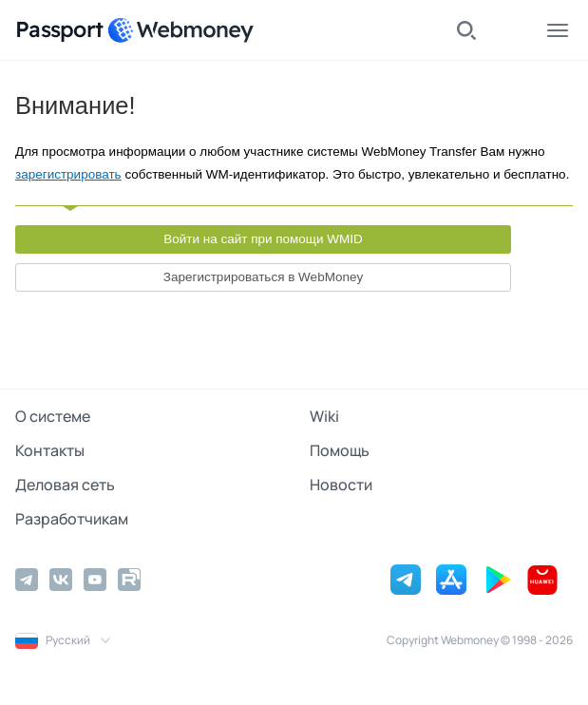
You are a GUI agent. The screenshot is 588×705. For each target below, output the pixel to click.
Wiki (324, 416)
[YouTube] (95, 580)
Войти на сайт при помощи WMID (263, 239)
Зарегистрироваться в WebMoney (263, 277)
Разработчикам (72, 519)
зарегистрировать (68, 174)
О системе (53, 416)
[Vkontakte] (61, 580)
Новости (341, 485)
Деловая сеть (65, 485)
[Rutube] (129, 580)
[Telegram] (27, 580)
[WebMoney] (180, 30)
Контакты (50, 450)
